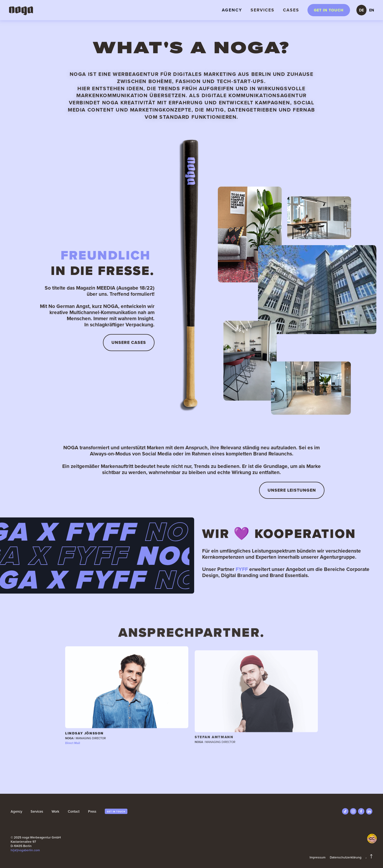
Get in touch (329, 10)
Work (55, 811)
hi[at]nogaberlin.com (25, 850)
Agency (232, 10)
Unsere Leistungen (292, 490)
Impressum (318, 857)
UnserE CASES (129, 342)
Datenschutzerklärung (346, 857)
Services (263, 10)
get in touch (116, 812)
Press (92, 811)
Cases (291, 10)
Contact (74, 811)
